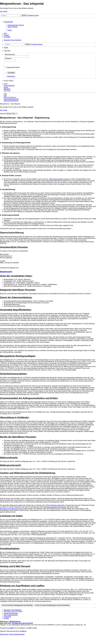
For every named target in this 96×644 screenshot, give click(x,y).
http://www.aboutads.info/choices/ (55, 507)
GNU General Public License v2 (60, 179)
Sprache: (3, 114)
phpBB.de (23, 631)
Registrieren (11, 76)
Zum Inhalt (4, 11)
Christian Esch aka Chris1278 (22, 623)
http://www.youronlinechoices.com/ (11, 509)
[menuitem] (16, 25)
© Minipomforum (14, 621)
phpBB (11, 628)
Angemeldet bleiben (13, 67)
